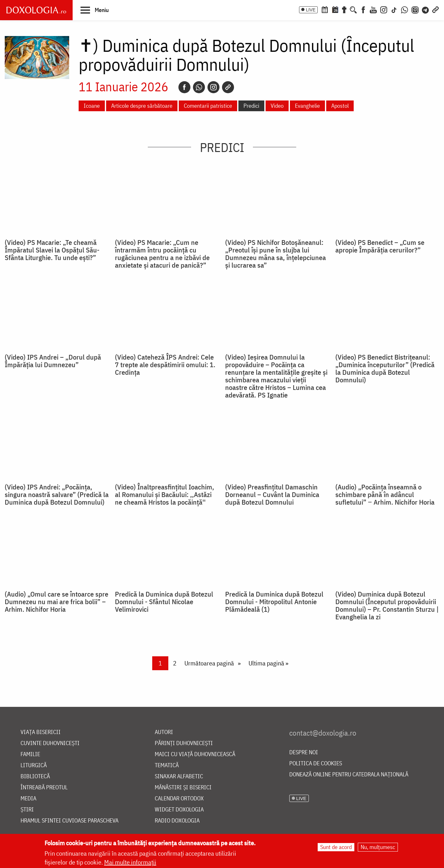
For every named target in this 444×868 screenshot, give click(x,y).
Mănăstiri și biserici (183, 788)
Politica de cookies (316, 764)
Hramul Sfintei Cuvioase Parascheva (69, 821)
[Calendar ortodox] (325, 9)
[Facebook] (363, 9)
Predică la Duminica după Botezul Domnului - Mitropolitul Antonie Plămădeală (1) (274, 602)
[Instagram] (384, 9)
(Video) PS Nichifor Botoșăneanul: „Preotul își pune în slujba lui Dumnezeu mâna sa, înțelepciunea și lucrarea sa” (276, 254)
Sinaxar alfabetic (179, 777)
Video (277, 106)
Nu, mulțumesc (378, 847)
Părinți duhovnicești (184, 743)
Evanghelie (307, 106)
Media (28, 799)
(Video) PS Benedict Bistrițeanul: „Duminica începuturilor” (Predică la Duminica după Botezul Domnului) (385, 368)
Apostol (340, 106)
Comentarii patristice (208, 106)
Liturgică (34, 765)
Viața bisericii (41, 732)
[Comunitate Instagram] (415, 9)
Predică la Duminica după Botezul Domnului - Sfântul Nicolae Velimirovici (164, 602)
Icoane (92, 106)
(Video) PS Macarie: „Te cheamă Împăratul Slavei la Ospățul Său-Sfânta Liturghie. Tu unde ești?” (52, 250)
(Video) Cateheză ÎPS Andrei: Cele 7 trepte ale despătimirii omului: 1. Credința (165, 365)
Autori (164, 732)
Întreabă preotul (44, 788)
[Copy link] (228, 87)
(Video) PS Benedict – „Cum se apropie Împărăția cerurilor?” (380, 246)
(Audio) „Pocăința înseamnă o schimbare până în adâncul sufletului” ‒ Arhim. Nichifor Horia (385, 495)
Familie (30, 754)
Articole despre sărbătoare (142, 106)
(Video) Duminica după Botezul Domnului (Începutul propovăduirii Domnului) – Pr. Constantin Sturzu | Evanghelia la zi (387, 605)
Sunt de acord (336, 847)
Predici (251, 106)
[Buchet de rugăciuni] (344, 9)
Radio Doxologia (177, 821)
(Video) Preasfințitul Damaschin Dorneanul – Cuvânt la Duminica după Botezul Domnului (272, 495)
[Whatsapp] (199, 87)
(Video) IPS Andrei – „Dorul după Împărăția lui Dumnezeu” (53, 361)
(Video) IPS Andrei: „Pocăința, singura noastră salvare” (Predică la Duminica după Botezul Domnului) (57, 495)
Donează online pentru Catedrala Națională (349, 775)
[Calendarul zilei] (335, 9)
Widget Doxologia (179, 810)
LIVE (311, 10)
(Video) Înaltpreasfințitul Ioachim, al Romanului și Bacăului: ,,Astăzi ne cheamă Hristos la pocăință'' (165, 495)
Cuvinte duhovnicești (50, 743)
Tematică (167, 765)
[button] (95, 10)
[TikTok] (394, 9)
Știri (27, 810)
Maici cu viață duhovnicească (195, 754)
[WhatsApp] (405, 9)
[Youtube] (373, 9)
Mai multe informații (130, 862)
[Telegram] (426, 9)
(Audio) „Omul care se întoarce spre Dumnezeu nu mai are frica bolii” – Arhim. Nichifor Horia (57, 602)
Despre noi (304, 753)
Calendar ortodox (179, 799)
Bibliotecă (35, 777)
